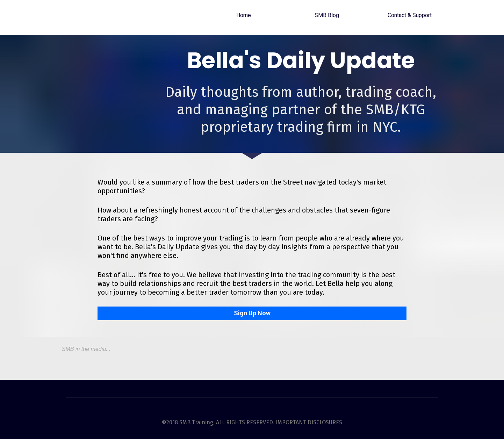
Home (244, 15)
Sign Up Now (252, 313)
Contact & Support (410, 15)
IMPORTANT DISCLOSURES (308, 422)
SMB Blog (327, 15)
